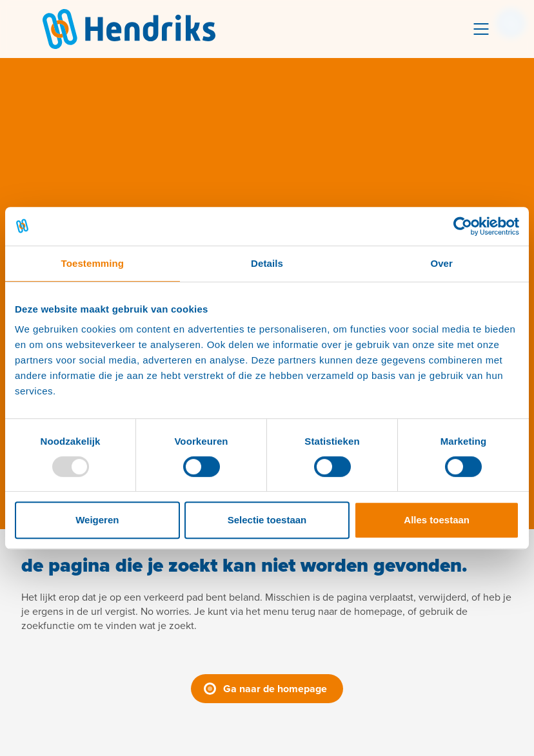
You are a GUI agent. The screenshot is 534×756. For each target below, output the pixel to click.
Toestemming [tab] (93, 263)
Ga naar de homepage (275, 689)
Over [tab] (441, 263)
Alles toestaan (437, 520)
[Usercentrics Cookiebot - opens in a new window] (463, 226)
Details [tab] (267, 263)
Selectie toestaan (267, 520)
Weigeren (97, 520)
